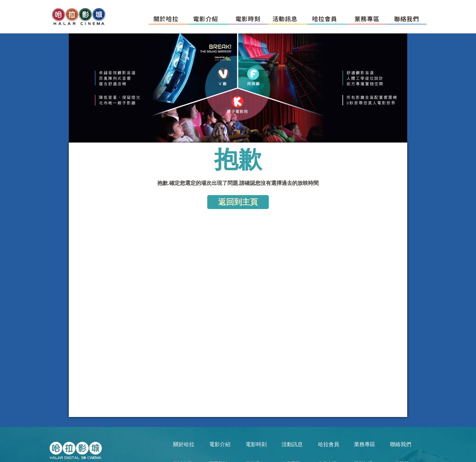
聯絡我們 (407, 19)
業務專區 (367, 19)
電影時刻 (248, 19)
